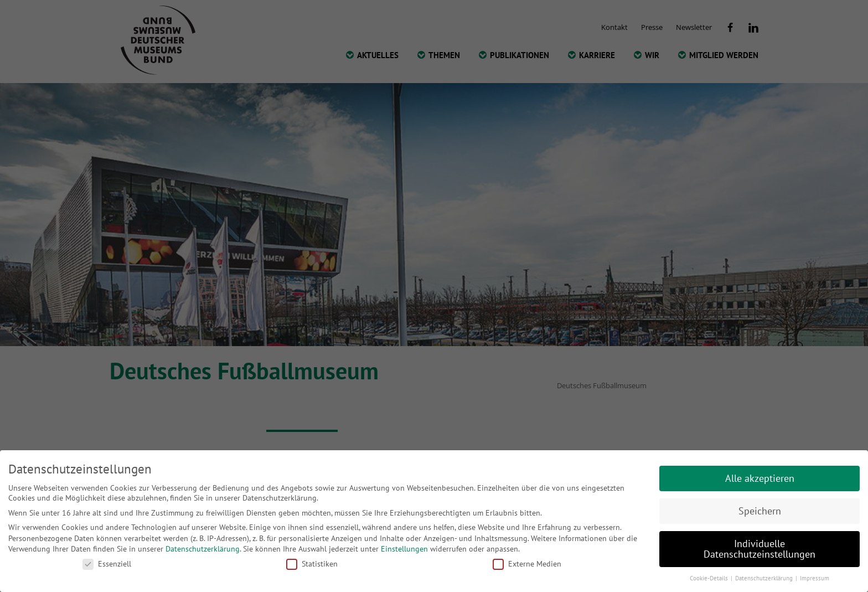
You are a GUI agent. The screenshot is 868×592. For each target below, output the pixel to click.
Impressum (815, 578)
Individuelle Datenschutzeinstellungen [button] (759, 549)
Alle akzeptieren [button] (760, 478)
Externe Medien (527, 564)
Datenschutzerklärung (203, 549)
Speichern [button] (760, 511)
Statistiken (312, 564)
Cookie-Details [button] (710, 578)
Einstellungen (404, 549)
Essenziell (107, 564)
